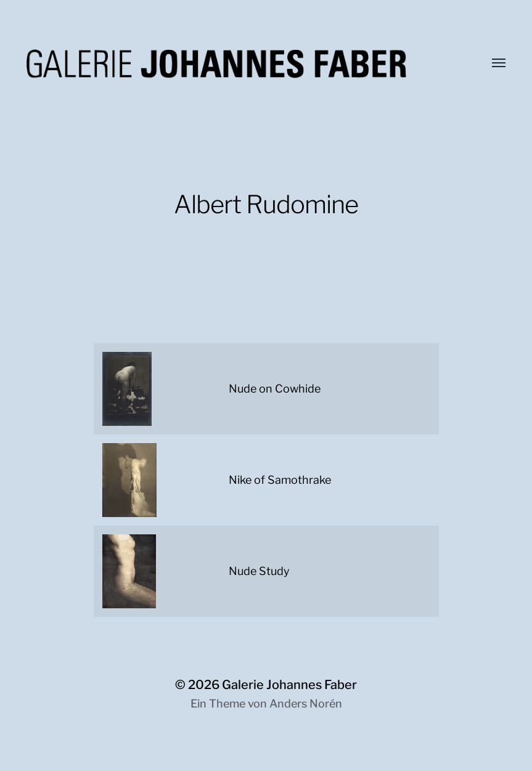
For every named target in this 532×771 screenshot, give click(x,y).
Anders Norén (306, 704)
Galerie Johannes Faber (289, 685)
